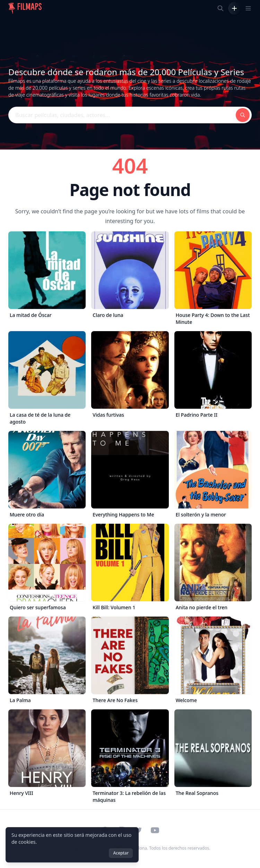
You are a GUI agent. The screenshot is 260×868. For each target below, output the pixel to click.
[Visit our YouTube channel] (155, 830)
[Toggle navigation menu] (248, 8)
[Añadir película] (234, 8)
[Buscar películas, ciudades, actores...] (220, 8)
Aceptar (121, 853)
